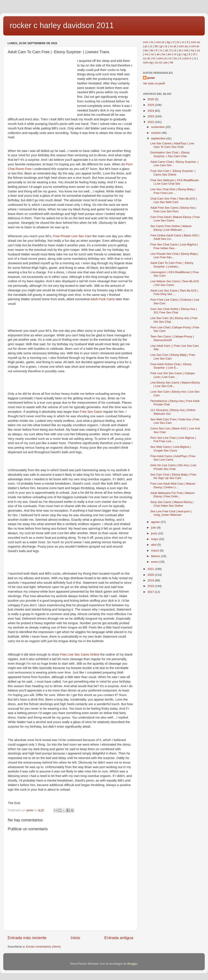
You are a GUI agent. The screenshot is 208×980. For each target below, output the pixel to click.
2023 (151, 116)
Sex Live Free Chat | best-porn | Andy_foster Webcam (171, 513)
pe (166, 62)
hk (172, 62)
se (180, 50)
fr (157, 50)
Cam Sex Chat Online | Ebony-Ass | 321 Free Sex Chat (174, 311)
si (175, 50)
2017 (151, 592)
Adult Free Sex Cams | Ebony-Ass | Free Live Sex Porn (173, 209)
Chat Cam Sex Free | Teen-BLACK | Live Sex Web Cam (174, 200)
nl (175, 54)
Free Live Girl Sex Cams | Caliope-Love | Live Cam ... (173, 375)
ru (161, 50)
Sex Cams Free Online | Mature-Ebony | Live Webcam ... (171, 228)
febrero (156, 556)
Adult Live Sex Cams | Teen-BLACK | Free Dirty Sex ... (174, 292)
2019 (151, 580)
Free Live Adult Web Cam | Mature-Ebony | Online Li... (173, 485)
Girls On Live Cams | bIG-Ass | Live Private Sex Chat (173, 467)
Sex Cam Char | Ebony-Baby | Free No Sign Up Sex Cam (173, 476)
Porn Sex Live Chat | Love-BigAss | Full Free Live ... (173, 439)
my (192, 50)
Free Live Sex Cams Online (80, 654)
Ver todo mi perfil (154, 83)
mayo (155, 539)
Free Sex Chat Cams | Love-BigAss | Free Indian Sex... (174, 246)
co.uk (146, 58)
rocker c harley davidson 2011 (62, 25)
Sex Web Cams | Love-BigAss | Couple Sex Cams (171, 449)
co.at (173, 46)
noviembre (158, 127)
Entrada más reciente (27, 938)
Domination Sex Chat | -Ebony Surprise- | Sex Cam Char (170, 154)
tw (164, 54)
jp (180, 54)
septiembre (159, 138)
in (170, 58)
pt (146, 46)
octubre (156, 133)
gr (161, 46)
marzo (155, 550)
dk (156, 46)
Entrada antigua (119, 938)
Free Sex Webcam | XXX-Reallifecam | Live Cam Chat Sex (175, 182)
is (166, 46)
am (170, 54)
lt (189, 54)
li (171, 50)
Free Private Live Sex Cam (72, 236)
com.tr (187, 58)
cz (151, 46)
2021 (151, 569)
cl (174, 42)
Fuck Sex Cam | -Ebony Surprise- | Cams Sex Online (173, 173)
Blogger (132, 964)
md (186, 50)
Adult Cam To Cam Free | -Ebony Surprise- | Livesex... (172, 265)
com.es (195, 42)
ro (183, 42)
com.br (195, 46)
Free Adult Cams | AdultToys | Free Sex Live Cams (173, 458)
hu (175, 58)
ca (198, 50)
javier (151, 78)
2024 (151, 111)
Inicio (75, 938)
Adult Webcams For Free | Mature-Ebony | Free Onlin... (173, 495)
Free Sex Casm (91, 412)
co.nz (158, 62)
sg (185, 54)
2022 (151, 122)
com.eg (148, 62)
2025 (151, 105)
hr (154, 58)
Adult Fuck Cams (103, 299)
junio (154, 533)
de (152, 50)
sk (167, 50)
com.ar (160, 42)
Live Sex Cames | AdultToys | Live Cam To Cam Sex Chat (172, 145)
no (152, 54)
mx (146, 54)
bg (168, 42)
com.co (162, 58)
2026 (151, 99)
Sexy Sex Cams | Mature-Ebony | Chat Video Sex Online (172, 504)
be (146, 50)
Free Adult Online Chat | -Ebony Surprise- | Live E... (171, 366)
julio (154, 528)
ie (152, 42)
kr (178, 42)
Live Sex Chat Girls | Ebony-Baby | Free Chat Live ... (173, 191)
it (180, 58)
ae (158, 54)
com (146, 42)
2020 (151, 575)
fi (188, 42)
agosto (156, 522)
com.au (183, 46)
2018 (151, 586)
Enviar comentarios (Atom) (44, 947)
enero (155, 562)
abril (154, 545)
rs (195, 58)
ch (194, 54)
